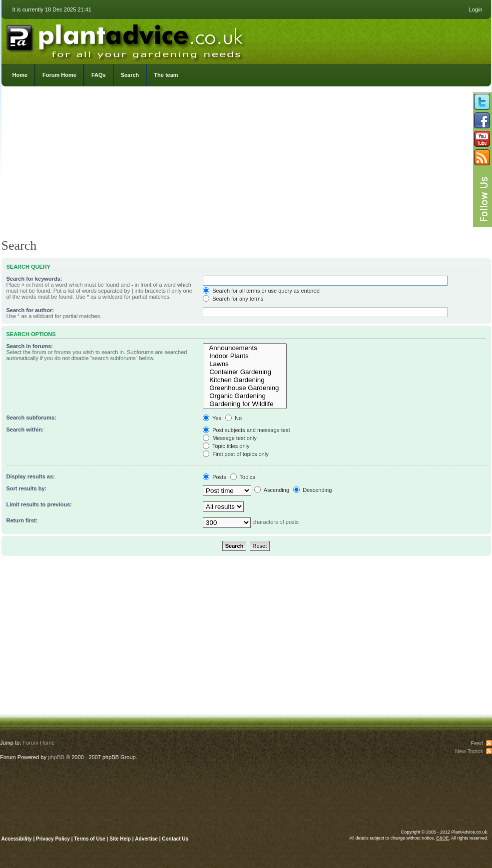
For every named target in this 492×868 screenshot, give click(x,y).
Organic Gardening (245, 396)
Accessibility (17, 839)
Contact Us (175, 839)
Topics (243, 477)
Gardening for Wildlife (245, 404)
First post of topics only (236, 454)
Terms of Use (90, 839)
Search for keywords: (34, 279)
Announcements (245, 348)
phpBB (56, 757)
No (234, 418)
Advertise (146, 839)
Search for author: (30, 310)
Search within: (25, 430)
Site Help (120, 839)
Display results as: (31, 476)
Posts (215, 477)
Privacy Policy (54, 839)
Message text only (230, 438)
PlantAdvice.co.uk (126, 39)
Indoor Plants (245, 356)
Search (130, 75)
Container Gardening (245, 372)
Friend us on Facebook (482, 120)
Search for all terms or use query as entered (261, 291)
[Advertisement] (246, 165)
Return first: (22, 520)
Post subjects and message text (246, 430)
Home (20, 75)
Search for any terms (233, 299)
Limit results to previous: (39, 504)
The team (166, 75)
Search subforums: (31, 418)
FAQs (99, 75)
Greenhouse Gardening (245, 388)
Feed (477, 743)
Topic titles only (226, 446)
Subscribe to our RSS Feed (482, 157)
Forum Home (59, 75)
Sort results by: (27, 488)
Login (476, 9)
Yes (212, 418)
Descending (312, 490)
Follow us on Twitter (482, 102)
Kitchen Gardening (245, 380)
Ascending (272, 490)
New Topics (469, 751)
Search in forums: (30, 346)
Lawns (245, 364)
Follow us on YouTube (482, 139)
